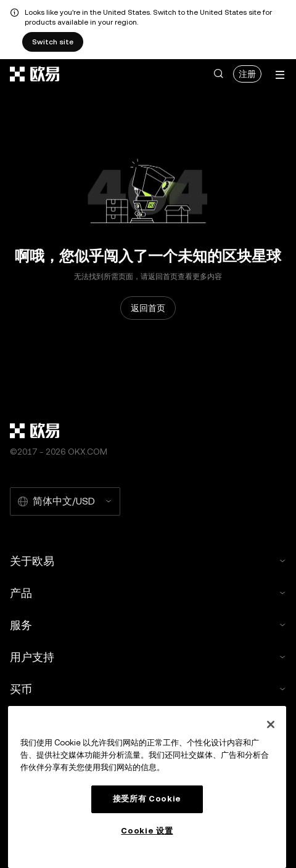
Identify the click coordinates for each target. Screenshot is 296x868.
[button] (218, 74)
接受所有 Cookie (147, 799)
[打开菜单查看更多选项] (280, 75)
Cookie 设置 (147, 831)
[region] (147, 787)
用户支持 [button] (148, 657)
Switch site (53, 42)
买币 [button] (148, 689)
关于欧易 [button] (148, 561)
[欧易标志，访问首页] (35, 74)
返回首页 (148, 308)
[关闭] (271, 724)
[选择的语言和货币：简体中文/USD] (65, 501)
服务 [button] (148, 625)
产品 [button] (148, 593)
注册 (247, 74)
